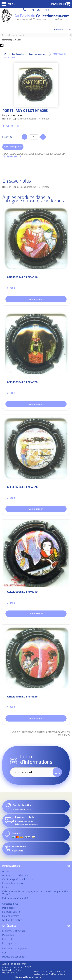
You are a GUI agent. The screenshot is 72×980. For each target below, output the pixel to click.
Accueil (6, 871)
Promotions (8, 935)
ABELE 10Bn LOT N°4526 (22, 697)
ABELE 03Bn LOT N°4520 (22, 383)
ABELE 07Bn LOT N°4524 (22, 487)
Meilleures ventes (11, 912)
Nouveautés (8, 939)
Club (4, 953)
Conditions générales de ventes (18, 879)
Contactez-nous (10, 904)
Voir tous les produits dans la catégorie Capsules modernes (41, 734)
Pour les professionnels (14, 957)
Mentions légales (11, 916)
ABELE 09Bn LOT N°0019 (22, 592)
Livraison (7, 887)
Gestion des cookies (12, 920)
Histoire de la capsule (13, 883)
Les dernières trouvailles (14, 931)
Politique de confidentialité (15, 898)
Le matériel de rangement (15, 949)
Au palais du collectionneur (15, 875)
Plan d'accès (8, 908)
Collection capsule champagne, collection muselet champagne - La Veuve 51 (35, 893)
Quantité (7, 137)
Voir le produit (36, 299)
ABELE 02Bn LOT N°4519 (22, 278)
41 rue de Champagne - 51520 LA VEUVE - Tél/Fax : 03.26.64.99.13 (17, 970)
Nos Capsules (9, 943)
